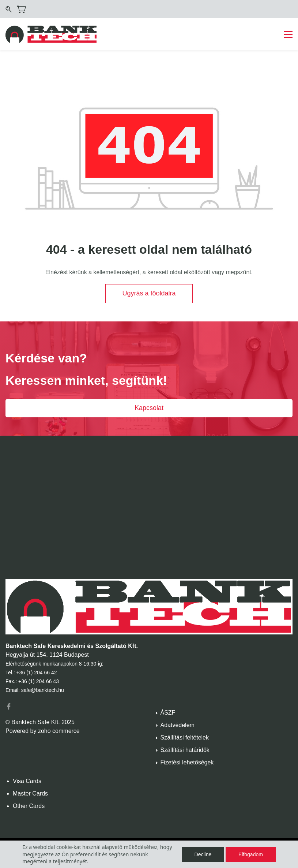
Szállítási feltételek (185, 737)
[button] (149, 294)
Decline (203, 854)
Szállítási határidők (185, 750)
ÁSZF (168, 713)
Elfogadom (251, 854)
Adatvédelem (178, 725)
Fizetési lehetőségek (187, 762)
